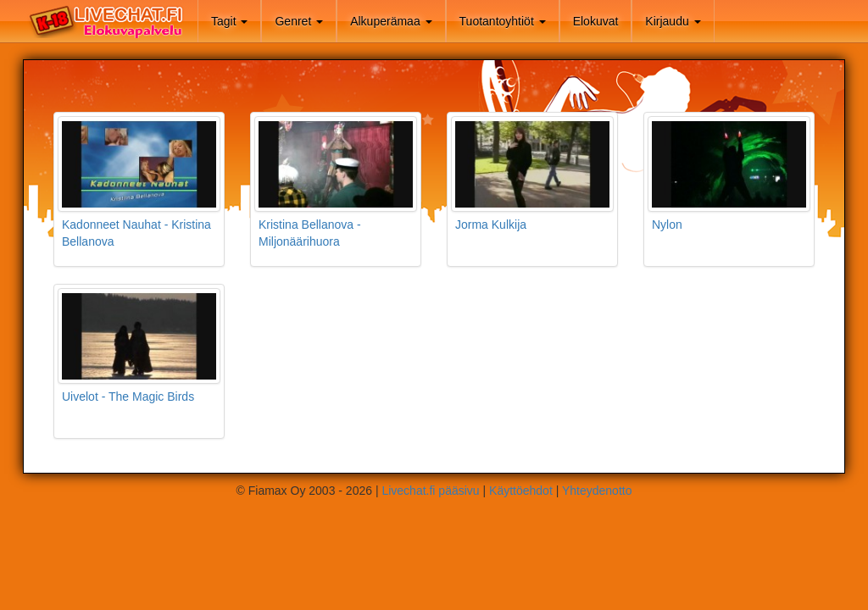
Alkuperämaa (391, 21)
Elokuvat (596, 21)
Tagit (229, 21)
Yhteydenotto (597, 491)
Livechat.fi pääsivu (430, 491)
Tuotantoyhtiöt (503, 21)
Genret (299, 21)
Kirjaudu (673, 21)
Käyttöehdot (521, 491)
